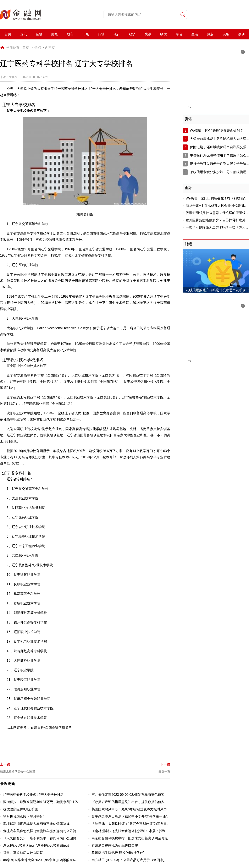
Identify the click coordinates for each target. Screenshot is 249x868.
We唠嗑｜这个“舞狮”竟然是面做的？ (217, 130)
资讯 (23, 34)
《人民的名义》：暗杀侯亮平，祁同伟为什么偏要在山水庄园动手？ (53, 838)
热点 (210, 34)
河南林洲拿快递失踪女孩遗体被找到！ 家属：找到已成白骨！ (137, 831)
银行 (117, 34)
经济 (132, 34)
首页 (8, 34)
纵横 (164, 34)
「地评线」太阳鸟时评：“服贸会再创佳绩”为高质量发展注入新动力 (141, 824)
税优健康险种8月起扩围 (21, 809)
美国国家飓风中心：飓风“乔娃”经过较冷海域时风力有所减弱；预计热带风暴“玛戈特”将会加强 (160, 809)
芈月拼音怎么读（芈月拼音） (25, 816)
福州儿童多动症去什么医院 (17, 771)
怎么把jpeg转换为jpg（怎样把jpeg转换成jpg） (37, 845)
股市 (70, 34)
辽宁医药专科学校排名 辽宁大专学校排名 (33, 795)
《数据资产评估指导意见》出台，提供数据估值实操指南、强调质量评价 (145, 802)
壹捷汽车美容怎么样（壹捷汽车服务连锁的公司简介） (43, 831)
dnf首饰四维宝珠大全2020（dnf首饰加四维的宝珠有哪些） (46, 860)
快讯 (148, 34)
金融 (39, 34)
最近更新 (7, 784)
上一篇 (5, 764)
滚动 (241, 34)
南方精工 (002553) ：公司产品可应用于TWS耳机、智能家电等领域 (141, 860)
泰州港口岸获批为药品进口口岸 (115, 845)
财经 (55, 34)
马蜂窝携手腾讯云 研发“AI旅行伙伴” (118, 853)
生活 (195, 34)
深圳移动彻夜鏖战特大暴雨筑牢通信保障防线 (36, 824)
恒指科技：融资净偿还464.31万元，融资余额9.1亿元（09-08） (50, 802)
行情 (101, 34)
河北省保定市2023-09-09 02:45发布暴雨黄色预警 (128, 795)
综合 (179, 34)
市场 (86, 34)
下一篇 (165, 764)
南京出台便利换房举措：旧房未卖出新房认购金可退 (130, 838)
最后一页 (164, 771)
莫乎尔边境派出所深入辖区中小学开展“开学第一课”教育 (132, 816)
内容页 (50, 48)
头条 (226, 34)
